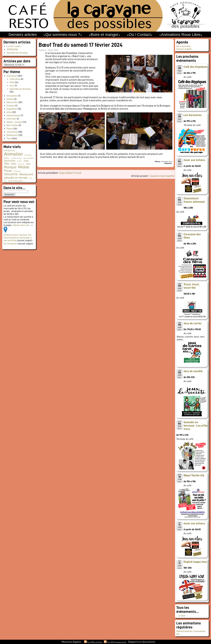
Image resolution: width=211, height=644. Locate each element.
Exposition (12, 109)
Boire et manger (104, 35)
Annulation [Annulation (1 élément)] (28, 155)
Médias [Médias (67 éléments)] (24, 167)
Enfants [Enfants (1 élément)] (20, 161)
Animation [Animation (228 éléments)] (13, 154)
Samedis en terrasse (17, 53)
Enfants (11, 106)
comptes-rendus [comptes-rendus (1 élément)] (16, 158)
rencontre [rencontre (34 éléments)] (11, 174)
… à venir (181, 616)
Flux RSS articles (94, 642)
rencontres (12, 132)
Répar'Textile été (194, 475)
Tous (9, 138)
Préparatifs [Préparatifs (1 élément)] (17, 171)
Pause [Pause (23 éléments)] (8, 171)
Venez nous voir (21, 225)
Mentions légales (71, 642)
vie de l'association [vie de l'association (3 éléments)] (15, 181)
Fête (12, 82)
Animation (12, 76)
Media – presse (14, 122)
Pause (10, 129)
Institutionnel (13, 115)
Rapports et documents (142, 642)
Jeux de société (193, 371)
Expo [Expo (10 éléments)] (26, 161)
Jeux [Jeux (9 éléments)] (28, 164)
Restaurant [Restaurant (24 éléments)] (26, 174)
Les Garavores (193, 115)
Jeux (12, 86)
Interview (11, 119)
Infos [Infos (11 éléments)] (14, 164)
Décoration (12, 102)
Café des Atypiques (195, 67)
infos (9, 112)
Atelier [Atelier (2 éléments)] (7, 158)
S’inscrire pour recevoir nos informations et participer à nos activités (17, 238)
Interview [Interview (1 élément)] (21, 164)
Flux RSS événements (116, 642)
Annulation (12, 96)
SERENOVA (12, 49)
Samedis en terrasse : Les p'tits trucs (196, 426)
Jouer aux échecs (194, 160)
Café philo (15, 79)
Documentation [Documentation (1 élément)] (29, 158)
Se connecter (10, 244)
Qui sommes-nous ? (63, 35)
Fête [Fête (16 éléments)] (7, 164)
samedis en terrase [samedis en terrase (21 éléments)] (16, 178)
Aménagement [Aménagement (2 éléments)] (9, 151)
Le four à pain (14, 46)
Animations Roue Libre (181, 35)
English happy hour (195, 562)
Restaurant (12, 135)
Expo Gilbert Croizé (70, 173)
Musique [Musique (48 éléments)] (10, 167)
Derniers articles (23, 35)
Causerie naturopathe (162, 176)
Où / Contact (140, 35)
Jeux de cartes (193, 323)
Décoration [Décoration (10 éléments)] (10, 161)
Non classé (12, 125)
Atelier (10, 99)
